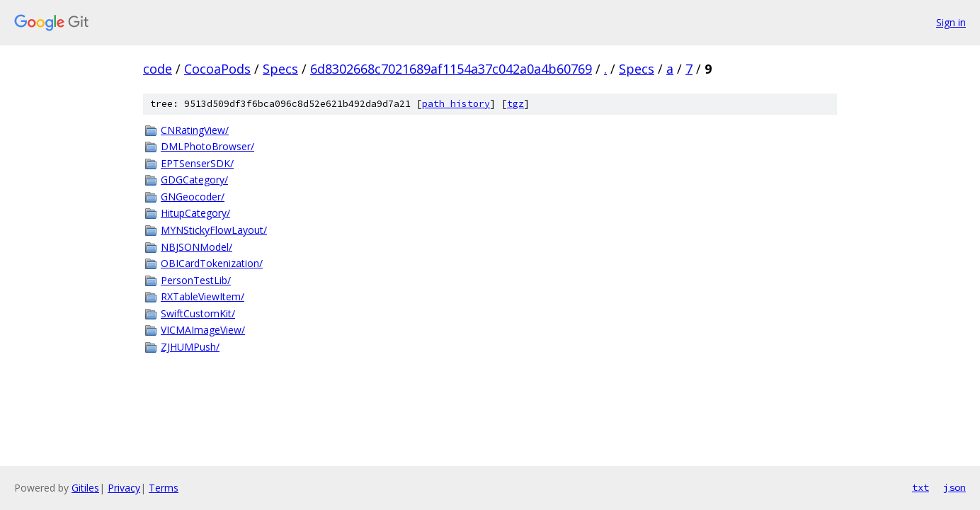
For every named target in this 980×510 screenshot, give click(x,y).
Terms (164, 488)
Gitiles (85, 488)
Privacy (124, 488)
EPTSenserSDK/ (197, 163)
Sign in (951, 22)
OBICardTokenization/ (212, 263)
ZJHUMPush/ (190, 347)
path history (456, 104)
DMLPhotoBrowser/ (207, 146)
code (158, 69)
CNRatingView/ (195, 130)
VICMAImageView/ (203, 330)
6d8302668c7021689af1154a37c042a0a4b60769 (451, 69)
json (955, 487)
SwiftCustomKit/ (198, 313)
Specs (280, 69)
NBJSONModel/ (196, 247)
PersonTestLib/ (196, 280)
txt (921, 487)
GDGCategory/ (194, 180)
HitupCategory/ (195, 213)
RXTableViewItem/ (203, 296)
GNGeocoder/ (193, 197)
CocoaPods (217, 69)
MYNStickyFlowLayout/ (214, 230)
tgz (515, 104)
